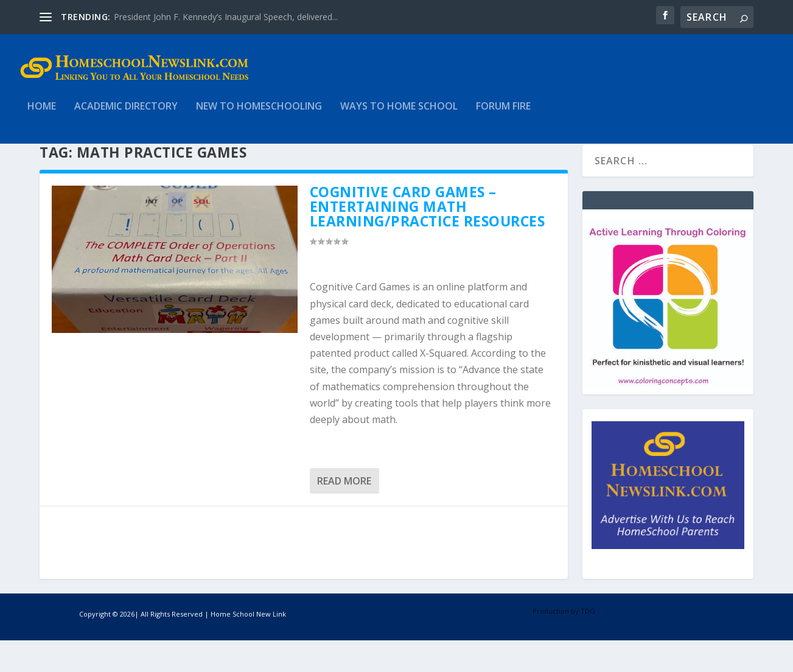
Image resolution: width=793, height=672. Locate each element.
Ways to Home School (399, 115)
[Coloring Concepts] (668, 418)
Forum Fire (503, 115)
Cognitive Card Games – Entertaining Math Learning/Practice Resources (428, 238)
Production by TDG (564, 642)
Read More (344, 513)
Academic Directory (126, 115)
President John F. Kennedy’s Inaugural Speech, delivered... (226, 17)
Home (42, 115)
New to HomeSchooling (259, 115)
